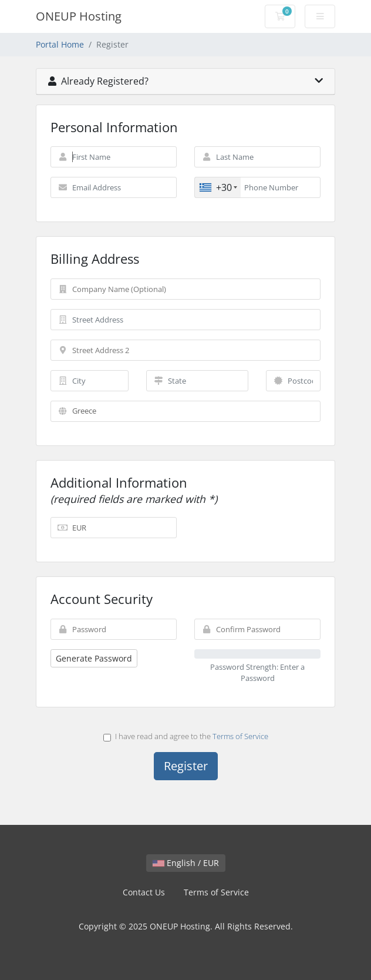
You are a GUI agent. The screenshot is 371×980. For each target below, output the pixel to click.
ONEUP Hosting (79, 16)
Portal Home (60, 44)
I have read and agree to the (186, 736)
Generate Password (94, 658)
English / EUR (186, 863)
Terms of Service (240, 736)
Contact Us (144, 892)
